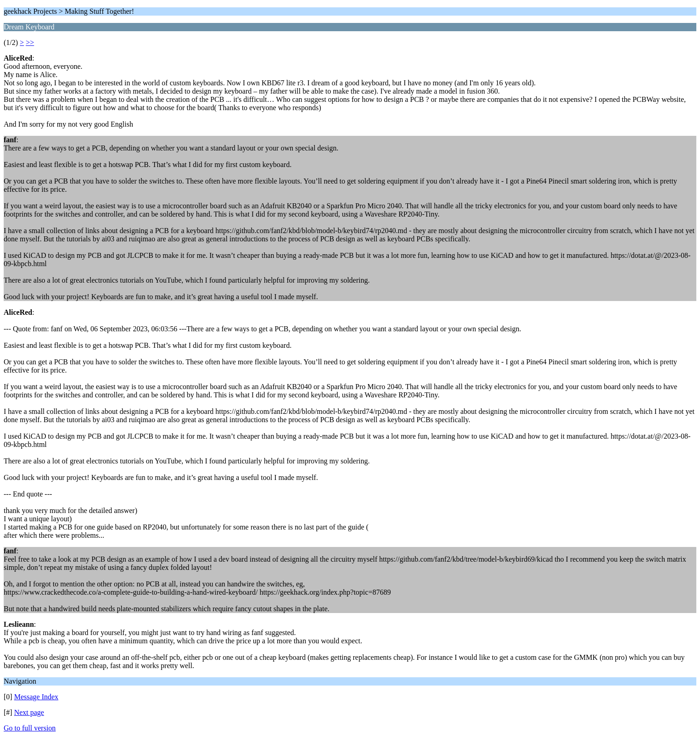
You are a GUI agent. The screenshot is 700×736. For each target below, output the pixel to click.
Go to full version (30, 728)
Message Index (36, 697)
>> (30, 42)
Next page (29, 712)
